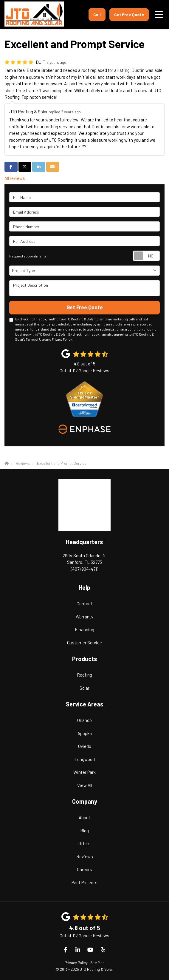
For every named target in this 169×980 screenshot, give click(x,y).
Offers (84, 843)
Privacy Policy (62, 339)
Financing (84, 629)
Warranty (84, 617)
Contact (84, 604)
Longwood (85, 759)
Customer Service (84, 643)
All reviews (15, 178)
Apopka (85, 733)
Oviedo (85, 746)
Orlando (84, 720)
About (84, 817)
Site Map (97, 963)
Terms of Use (35, 339)
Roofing (84, 675)
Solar (84, 688)
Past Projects (84, 882)
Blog (84, 831)
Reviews (85, 856)
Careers (84, 869)
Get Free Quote (129, 14)
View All (85, 785)
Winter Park (84, 772)
